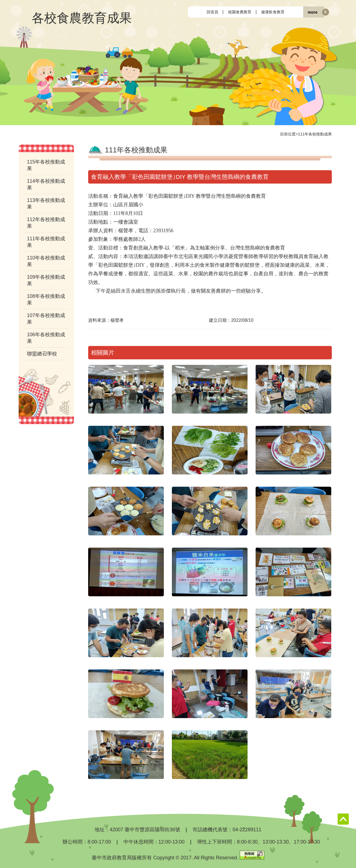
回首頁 (212, 12)
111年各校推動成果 (315, 134)
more (312, 12)
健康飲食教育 (273, 12)
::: (192, 12)
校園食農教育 (240, 12)
